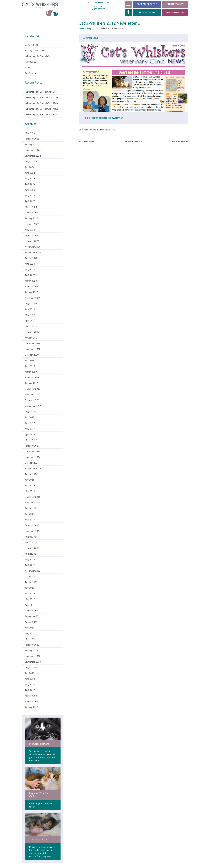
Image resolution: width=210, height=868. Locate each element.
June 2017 (30, 424)
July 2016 (30, 480)
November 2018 (33, 350)
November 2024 (33, 151)
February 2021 (32, 242)
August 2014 (31, 537)
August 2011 (31, 622)
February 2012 (32, 611)
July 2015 (30, 514)
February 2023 (32, 213)
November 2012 (33, 571)
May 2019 (30, 315)
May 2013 (30, 560)
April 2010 (30, 691)
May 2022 (30, 230)
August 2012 (31, 583)
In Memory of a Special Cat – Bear (41, 92)
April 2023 (30, 202)
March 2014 (31, 543)
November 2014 (33, 532)
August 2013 (31, 554)
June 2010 (30, 679)
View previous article (90, 142)
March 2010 (31, 696)
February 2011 (32, 645)
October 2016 (32, 463)
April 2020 (30, 276)
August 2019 (31, 304)
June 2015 (30, 520)
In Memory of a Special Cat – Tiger (41, 104)
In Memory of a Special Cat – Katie (41, 115)
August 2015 (31, 509)
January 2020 (31, 293)
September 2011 (33, 617)
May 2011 (30, 634)
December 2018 (33, 344)
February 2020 (32, 287)
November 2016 (33, 458)
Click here (83, 130)
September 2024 (33, 156)
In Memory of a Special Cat (38, 57)
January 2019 (31, 338)
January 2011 (31, 651)
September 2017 (33, 406)
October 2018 (32, 355)
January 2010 (31, 708)
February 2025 (32, 139)
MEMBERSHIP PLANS (175, 12)
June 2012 (30, 594)
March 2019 (31, 327)
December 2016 (33, 452)
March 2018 (31, 372)
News (27, 68)
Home (82, 29)
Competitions (31, 45)
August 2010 (31, 668)
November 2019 (33, 298)
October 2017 (32, 401)
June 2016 (30, 486)
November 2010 (33, 657)
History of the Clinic (35, 51)
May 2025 (30, 134)
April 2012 (30, 605)
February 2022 (32, 236)
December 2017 (33, 389)
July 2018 (30, 361)
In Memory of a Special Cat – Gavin (42, 98)
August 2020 (31, 259)
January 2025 (31, 145)
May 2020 (30, 270)
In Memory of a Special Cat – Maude (42, 109)
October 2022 (32, 225)
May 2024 (30, 179)
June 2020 (30, 264)
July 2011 (30, 628)
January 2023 (31, 219)
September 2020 (33, 253)
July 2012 (30, 588)
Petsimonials (31, 74)
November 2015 (33, 503)
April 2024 (30, 185)
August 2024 (31, 162)
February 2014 (32, 549)
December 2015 (33, 497)
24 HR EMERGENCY (175, 4)
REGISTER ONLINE (147, 12)
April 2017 (30, 435)
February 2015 (32, 526)
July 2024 (30, 168)
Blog (89, 29)
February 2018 (32, 378)
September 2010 (33, 662)
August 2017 (31, 412)
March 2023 (31, 207)
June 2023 (30, 190)
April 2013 (30, 566)
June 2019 (30, 310)
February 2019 (32, 333)
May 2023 (30, 196)
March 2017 (31, 441)
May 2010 (30, 685)
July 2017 (30, 418)
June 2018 (30, 367)
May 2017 (30, 429)
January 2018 (31, 384)
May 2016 (30, 492)
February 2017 (32, 446)
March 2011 (31, 640)
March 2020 (31, 281)
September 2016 (33, 469)
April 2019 (30, 321)
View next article (179, 142)
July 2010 (30, 674)
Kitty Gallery (31, 62)
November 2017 (33, 395)
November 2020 (33, 247)
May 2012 (30, 600)
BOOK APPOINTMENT (147, 4)
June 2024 (30, 173)
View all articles (134, 142)
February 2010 (32, 702)
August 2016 (31, 475)
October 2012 (32, 577)
